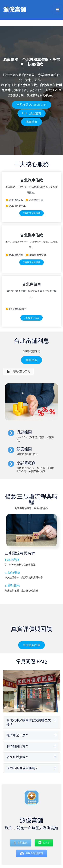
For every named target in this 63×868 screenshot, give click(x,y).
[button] (31, 105)
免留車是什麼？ (18, 735)
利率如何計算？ (18, 746)
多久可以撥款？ (18, 757)
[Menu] (57, 9)
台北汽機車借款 (35, 60)
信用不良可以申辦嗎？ (22, 768)
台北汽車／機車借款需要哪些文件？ (29, 722)
